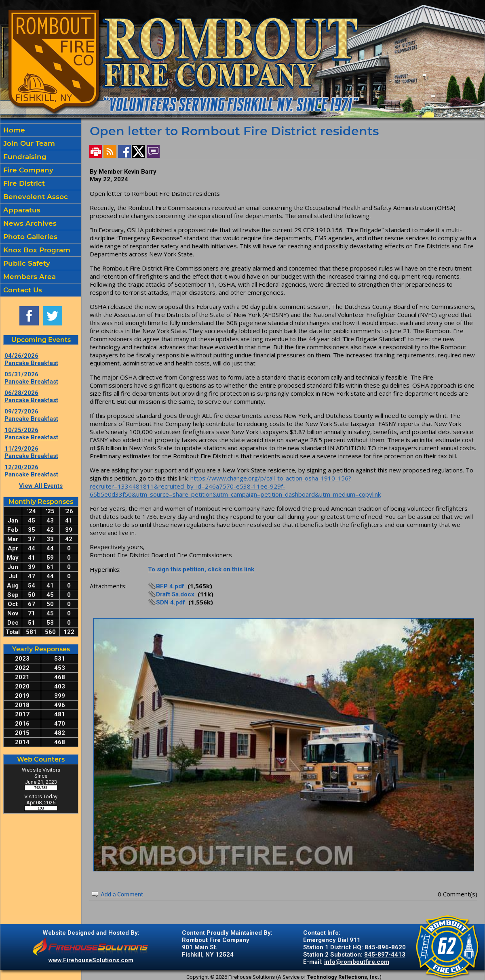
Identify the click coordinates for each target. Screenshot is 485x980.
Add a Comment (122, 894)
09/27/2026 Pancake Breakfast (31, 415)
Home (13, 130)
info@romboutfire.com (357, 962)
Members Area (28, 277)
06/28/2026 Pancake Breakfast (31, 397)
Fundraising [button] (24, 157)
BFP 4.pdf (170, 586)
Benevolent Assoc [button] (35, 197)
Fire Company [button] (27, 170)
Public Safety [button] (26, 263)
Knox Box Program (36, 250)
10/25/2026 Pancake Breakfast (31, 434)
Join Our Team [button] (28, 143)
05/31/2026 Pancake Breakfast (31, 378)
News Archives (29, 223)
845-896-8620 (385, 947)
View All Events (41, 486)
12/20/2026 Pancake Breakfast (31, 471)
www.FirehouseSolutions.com (91, 960)
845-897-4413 (385, 955)
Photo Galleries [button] (29, 237)
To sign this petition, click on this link (201, 569)
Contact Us (22, 290)
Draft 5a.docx (175, 594)
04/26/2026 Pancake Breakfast (31, 359)
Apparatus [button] (21, 210)
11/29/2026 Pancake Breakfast (31, 452)
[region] (41, 210)
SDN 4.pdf (171, 602)
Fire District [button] (23, 183)
